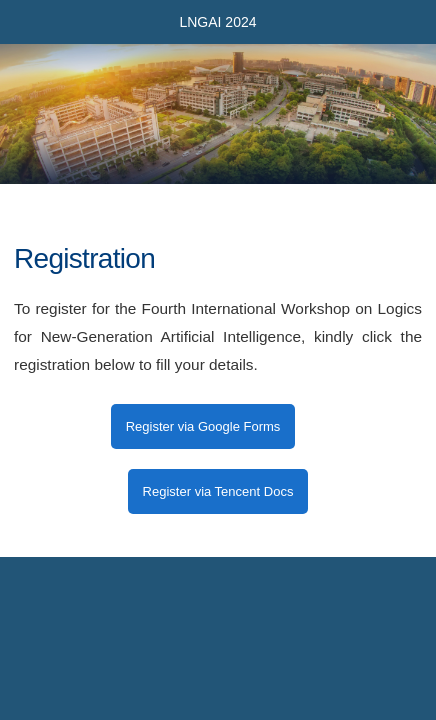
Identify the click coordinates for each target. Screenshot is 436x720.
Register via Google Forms (203, 426)
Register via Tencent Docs (218, 491)
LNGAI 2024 (217, 22)
